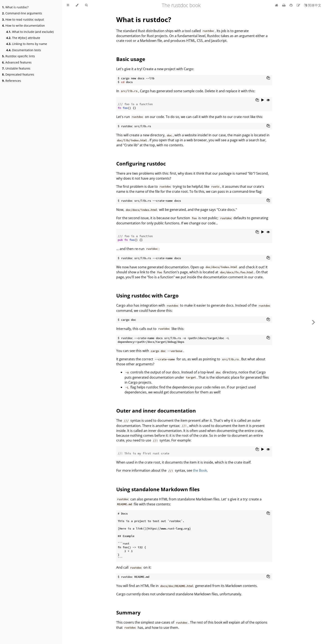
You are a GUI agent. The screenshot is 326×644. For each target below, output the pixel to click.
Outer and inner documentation (156, 411)
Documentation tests (24, 50)
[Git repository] (291, 5)
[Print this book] (284, 5)
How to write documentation (23, 25)
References (12, 81)
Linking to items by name (27, 44)
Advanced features (17, 62)
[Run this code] (263, 100)
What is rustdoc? (15, 7)
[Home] (277, 5)
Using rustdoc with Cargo (147, 295)
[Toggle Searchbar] (86, 5)
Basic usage (131, 59)
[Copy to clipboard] (268, 78)
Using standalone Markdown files (158, 489)
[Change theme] (77, 5)
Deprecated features (18, 74)
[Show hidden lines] (268, 100)
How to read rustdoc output (23, 19)
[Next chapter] (314, 322)
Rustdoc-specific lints (19, 56)
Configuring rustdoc (141, 163)
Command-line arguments (22, 13)
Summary (128, 612)
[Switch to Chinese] (313, 5)
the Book (200, 470)
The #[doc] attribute (23, 38)
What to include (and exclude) (30, 32)
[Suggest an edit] (299, 5)
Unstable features (16, 68)
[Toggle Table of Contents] (68, 5)
